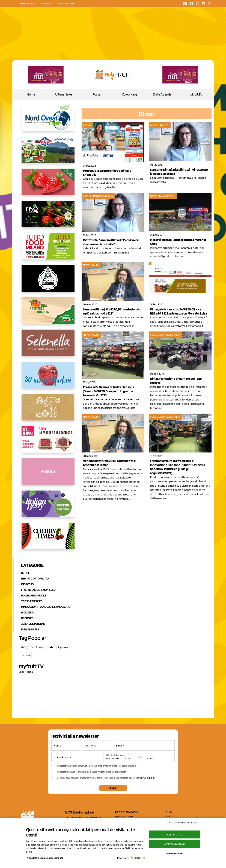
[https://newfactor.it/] (46, 75)
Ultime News (64, 94)
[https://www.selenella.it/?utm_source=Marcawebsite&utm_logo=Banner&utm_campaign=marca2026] (48, 346)
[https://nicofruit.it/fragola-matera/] (48, 185)
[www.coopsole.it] (48, 442)
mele (50, 647)
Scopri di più (26, 672)
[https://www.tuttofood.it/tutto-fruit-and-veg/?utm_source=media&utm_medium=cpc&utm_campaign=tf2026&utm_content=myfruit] (48, 249)
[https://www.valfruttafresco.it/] (48, 313)
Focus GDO (90, 196)
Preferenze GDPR (174, 853)
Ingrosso (27, 584)
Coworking (129, 94)
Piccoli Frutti (159, 125)
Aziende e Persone (33, 624)
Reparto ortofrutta (35, 579)
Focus (97, 94)
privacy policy (148, 778)
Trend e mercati (32, 601)
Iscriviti (113, 788)
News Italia (105, 196)
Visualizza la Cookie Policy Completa (45, 858)
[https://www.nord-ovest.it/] (48, 120)
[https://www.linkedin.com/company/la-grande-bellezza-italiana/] (48, 281)
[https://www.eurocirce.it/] (48, 152)
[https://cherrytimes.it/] (48, 539)
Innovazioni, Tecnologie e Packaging (46, 607)
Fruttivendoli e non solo (38, 590)
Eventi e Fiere (30, 629)
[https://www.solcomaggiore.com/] (48, 410)
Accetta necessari (174, 844)
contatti (46, 3)
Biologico (28, 612)
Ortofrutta (37, 647)
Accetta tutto (174, 835)
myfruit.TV (195, 94)
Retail (25, 573)
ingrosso (63, 647)
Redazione (27, 3)
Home (31, 94)
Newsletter (66, 3)
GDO (23, 647)
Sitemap (170, 816)
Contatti (170, 812)
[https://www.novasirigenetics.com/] (48, 217)
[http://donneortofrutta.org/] (48, 474)
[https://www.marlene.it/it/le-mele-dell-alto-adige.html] (48, 378)
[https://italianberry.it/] (48, 507)
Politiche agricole (34, 596)
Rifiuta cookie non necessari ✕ (183, 823)
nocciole (25, 655)
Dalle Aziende (162, 94)
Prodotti (27, 618)
